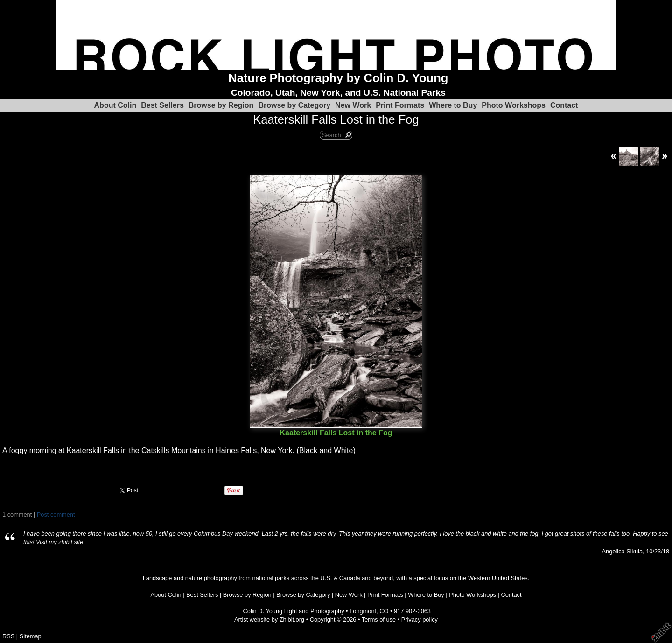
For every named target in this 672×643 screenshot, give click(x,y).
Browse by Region (221, 105)
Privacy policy (420, 619)
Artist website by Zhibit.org (269, 619)
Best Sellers (162, 105)
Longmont (363, 611)
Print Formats (400, 105)
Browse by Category (294, 105)
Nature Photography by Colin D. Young (338, 78)
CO (384, 611)
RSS (8, 636)
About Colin (115, 105)
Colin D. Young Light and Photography (294, 611)
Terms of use (379, 619)
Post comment (56, 514)
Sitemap (31, 636)
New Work (353, 105)
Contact (564, 105)
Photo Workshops (514, 105)
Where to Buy (453, 105)
